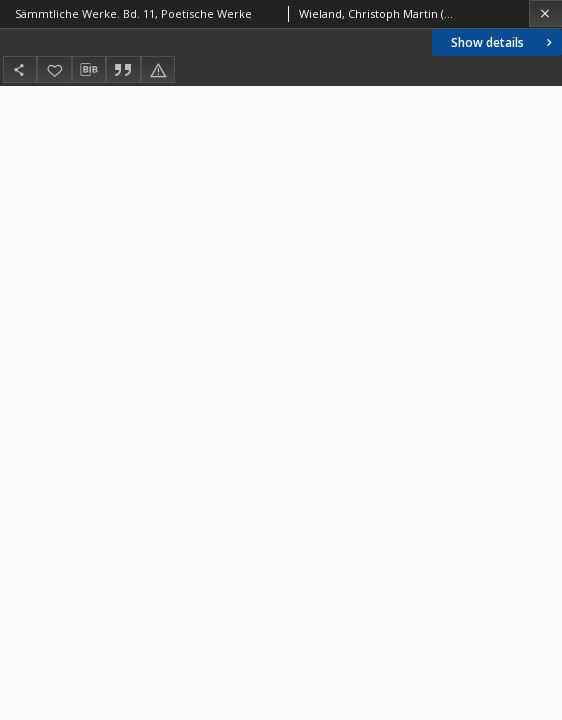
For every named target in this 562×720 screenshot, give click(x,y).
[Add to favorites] (54, 69)
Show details (503, 42)
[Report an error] (158, 69)
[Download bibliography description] (89, 70)
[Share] (20, 69)
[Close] (545, 13)
